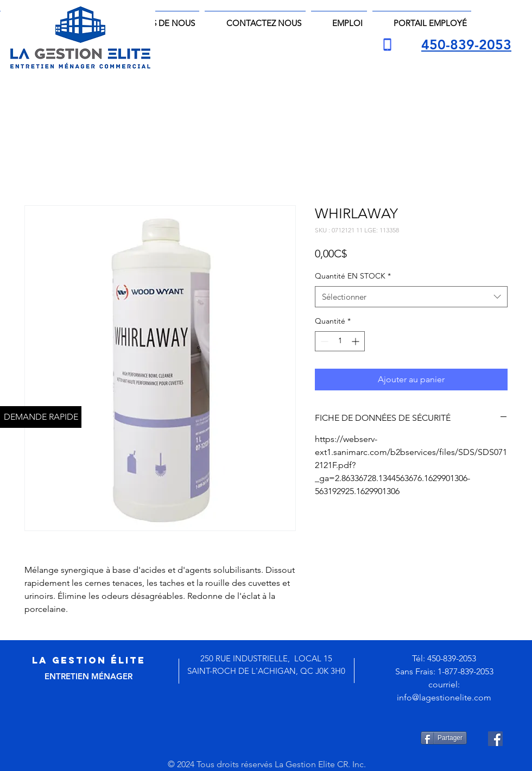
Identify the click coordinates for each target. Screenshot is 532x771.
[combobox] (411, 297)
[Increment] (356, 341)
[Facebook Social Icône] (495, 739)
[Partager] (444, 738)
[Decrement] (323, 341)
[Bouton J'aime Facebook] (275, 738)
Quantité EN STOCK (353, 276)
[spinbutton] (340, 341)
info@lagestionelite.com (444, 697)
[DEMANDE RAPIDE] (41, 417)
